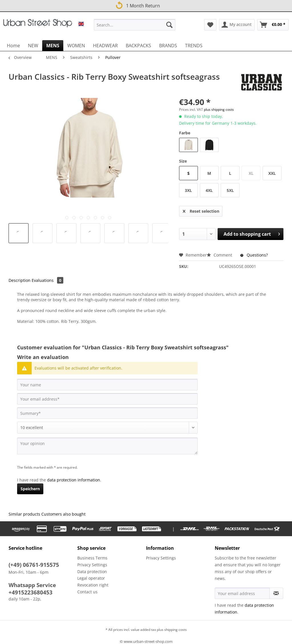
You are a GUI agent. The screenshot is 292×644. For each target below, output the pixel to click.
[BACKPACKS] (138, 46)
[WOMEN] (76, 46)
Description (20, 280)
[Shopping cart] (273, 25)
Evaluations (47, 280)
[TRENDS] (194, 46)
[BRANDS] (168, 46)
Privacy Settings (92, 565)
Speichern (30, 489)
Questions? (254, 255)
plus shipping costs (219, 109)
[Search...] (135, 25)
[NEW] (33, 46)
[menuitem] (135, 27)
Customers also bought (63, 514)
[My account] (237, 25)
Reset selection (201, 210)
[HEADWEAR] (105, 46)
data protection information (74, 480)
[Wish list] (210, 25)
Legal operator (91, 578)
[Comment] (107, 428)
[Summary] (107, 413)
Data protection (92, 572)
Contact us (87, 592)
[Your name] (107, 385)
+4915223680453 (31, 592)
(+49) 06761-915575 (34, 565)
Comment (220, 255)
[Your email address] (107, 399)
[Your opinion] (107, 446)
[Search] (169, 25)
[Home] (13, 46)
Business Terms (92, 558)
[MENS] (53, 46)
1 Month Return (137, 5)
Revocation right (93, 585)
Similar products (24, 514)
